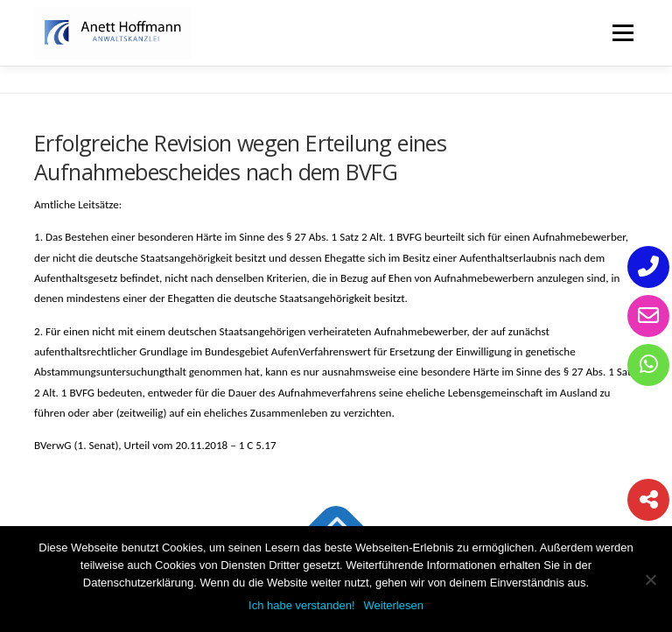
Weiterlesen (394, 605)
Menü (623, 32)
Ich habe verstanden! (301, 605)
